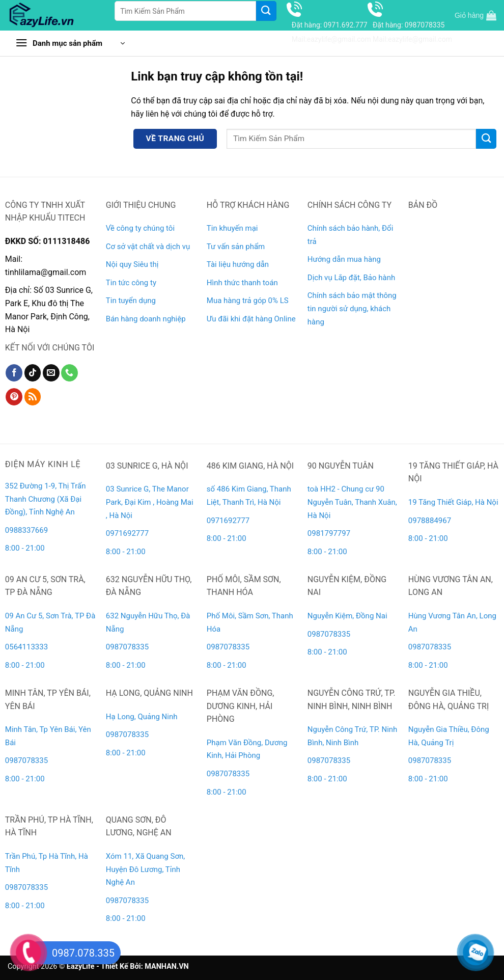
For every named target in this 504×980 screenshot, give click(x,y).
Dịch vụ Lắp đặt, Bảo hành (351, 278)
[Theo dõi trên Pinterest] (14, 397)
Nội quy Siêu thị (132, 264)
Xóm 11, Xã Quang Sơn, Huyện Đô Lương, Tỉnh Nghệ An (145, 869)
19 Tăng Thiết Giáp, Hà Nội (453, 502)
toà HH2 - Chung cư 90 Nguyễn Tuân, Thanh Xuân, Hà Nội (352, 502)
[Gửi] (266, 11)
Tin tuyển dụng (131, 301)
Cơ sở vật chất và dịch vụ (148, 247)
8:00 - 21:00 (25, 548)
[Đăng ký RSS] (33, 397)
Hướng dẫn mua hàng (344, 259)
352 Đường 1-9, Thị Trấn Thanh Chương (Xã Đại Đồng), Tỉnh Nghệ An (46, 499)
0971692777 (127, 533)
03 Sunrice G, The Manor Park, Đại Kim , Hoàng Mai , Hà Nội (150, 502)
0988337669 (27, 530)
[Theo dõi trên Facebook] (14, 373)
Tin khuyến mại (232, 228)
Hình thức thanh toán (242, 283)
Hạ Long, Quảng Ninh (142, 717)
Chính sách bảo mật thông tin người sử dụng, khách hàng (352, 308)
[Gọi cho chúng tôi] (69, 373)
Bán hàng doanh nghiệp (146, 319)
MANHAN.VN (166, 967)
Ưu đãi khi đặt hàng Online (251, 319)
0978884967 (430, 521)
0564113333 (26, 647)
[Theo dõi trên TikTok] (33, 373)
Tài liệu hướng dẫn (238, 264)
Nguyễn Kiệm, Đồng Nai (347, 616)
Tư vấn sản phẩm (236, 247)
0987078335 (127, 647)
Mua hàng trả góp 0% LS (248, 301)
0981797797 (329, 533)
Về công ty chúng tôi (140, 228)
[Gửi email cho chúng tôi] (51, 373)
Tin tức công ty (131, 283)
